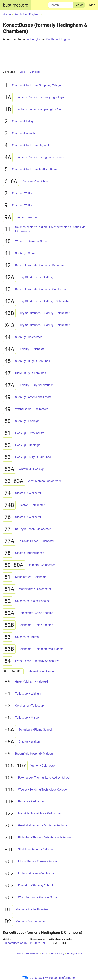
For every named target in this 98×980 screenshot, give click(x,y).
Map (92, 5)
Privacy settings (75, 954)
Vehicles (35, 72)
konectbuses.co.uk (15, 943)
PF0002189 (37, 943)
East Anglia (33, 39)
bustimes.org (16, 5)
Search (61, 4)
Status (45, 954)
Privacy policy (57, 954)
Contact (20, 954)
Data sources (33, 954)
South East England (59, 39)
